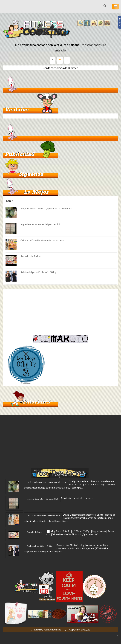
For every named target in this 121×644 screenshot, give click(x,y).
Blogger (73, 68)
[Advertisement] (30, 311)
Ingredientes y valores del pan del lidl (40, 224)
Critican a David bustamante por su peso (42, 240)
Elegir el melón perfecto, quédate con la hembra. (46, 208)
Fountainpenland (53, 629)
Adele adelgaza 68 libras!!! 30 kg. (38, 272)
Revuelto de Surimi (30, 256)
